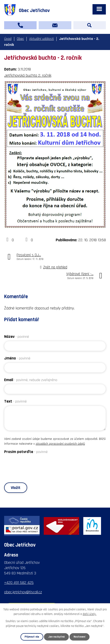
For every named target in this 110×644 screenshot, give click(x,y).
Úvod (8, 39)
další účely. (90, 614)
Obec (20, 39)
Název (17, 337)
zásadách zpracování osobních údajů (60, 444)
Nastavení (80, 637)
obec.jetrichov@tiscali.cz (23, 592)
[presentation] (39, 465)
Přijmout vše (32, 637)
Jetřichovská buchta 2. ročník (28, 75)
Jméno (17, 358)
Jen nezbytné (56, 637)
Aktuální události (42, 39)
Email (31, 380)
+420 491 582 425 (19, 583)
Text (15, 401)
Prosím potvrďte (26, 452)
